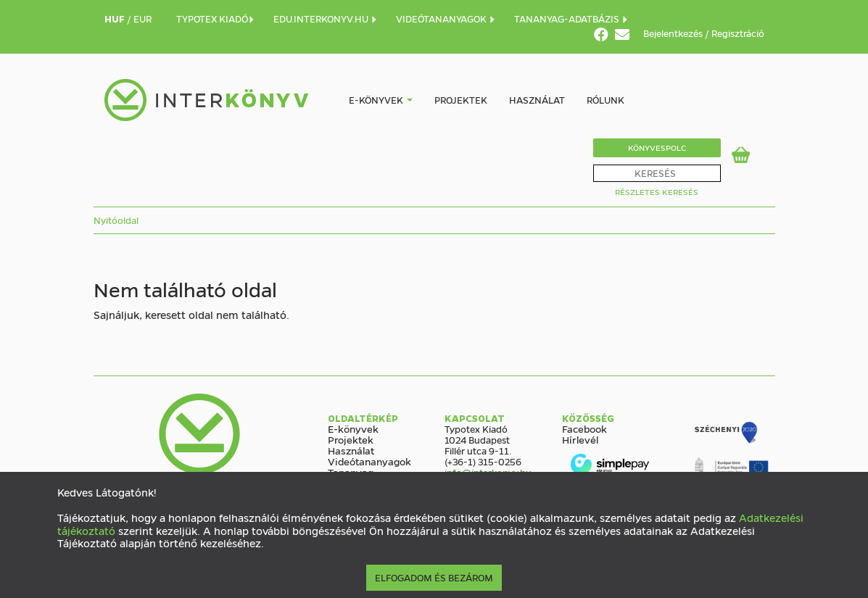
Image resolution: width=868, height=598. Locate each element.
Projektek (461, 100)
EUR (142, 18)
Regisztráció (738, 33)
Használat (537, 100)
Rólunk (605, 100)
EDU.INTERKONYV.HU (326, 18)
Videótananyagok (369, 461)
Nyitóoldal (116, 220)
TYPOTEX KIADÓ (216, 18)
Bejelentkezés (674, 33)
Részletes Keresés (657, 192)
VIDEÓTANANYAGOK (446, 18)
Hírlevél (580, 439)
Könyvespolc (657, 148)
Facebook (584, 428)
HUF (116, 18)
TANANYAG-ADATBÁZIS (571, 18)
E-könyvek (376, 100)
